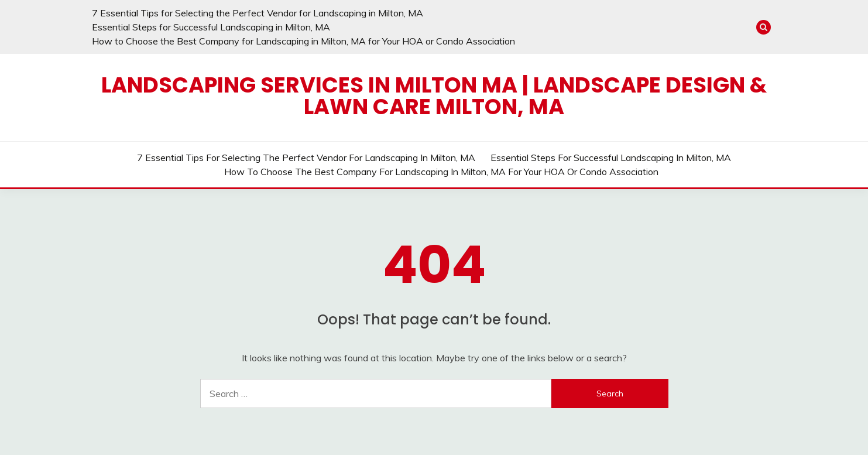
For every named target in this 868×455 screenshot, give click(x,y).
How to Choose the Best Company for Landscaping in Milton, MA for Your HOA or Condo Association (303, 41)
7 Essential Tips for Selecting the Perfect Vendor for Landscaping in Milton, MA (258, 13)
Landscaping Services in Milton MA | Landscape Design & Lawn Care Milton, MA (434, 96)
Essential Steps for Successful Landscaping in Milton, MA (211, 27)
